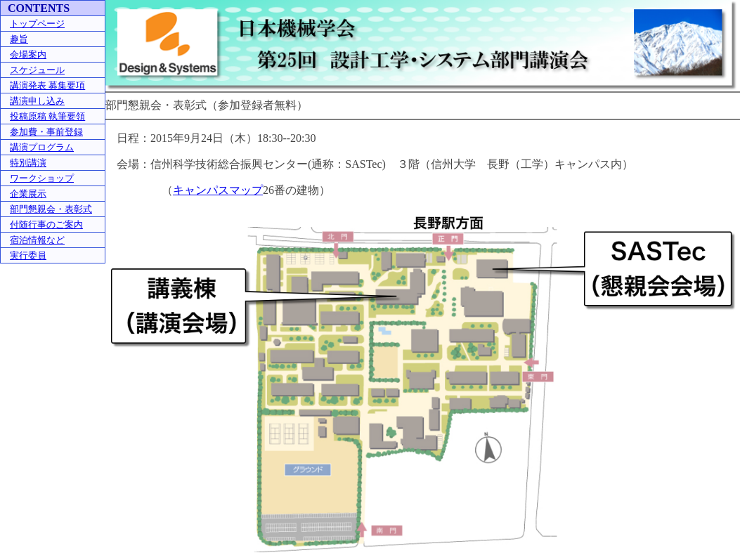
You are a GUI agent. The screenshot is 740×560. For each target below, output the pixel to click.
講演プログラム (42, 147)
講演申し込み (37, 101)
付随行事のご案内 (46, 224)
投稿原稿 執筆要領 (47, 116)
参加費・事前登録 (46, 132)
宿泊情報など (37, 240)
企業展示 (28, 194)
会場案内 (28, 54)
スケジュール (37, 70)
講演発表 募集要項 (47, 85)
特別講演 (28, 163)
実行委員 (28, 255)
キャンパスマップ (218, 190)
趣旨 (19, 39)
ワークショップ (42, 178)
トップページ (37, 24)
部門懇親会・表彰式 (51, 209)
